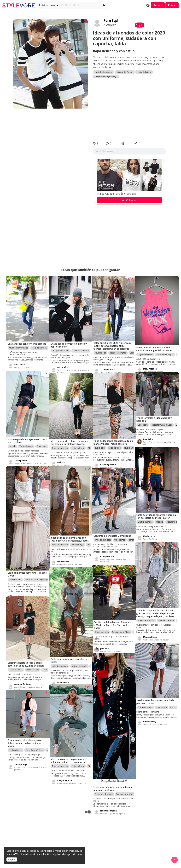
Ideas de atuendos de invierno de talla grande (29, 764)
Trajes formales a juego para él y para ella (157, 440)
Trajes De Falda (102, 628)
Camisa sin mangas (165, 349)
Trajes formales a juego (162, 421)
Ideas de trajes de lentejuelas (113, 803)
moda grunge (78, 542)
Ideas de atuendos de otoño (112, 462)
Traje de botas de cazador (111, 367)
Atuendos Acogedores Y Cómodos (72, 777)
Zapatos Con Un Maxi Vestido (27, 591)
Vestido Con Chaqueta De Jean (156, 637)
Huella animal (15, 571)
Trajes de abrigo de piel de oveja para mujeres (71, 366)
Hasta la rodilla (16, 664)
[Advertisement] (129, 110)
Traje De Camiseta (103, 72)
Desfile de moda (145, 519)
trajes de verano (145, 349)
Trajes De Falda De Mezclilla (155, 720)
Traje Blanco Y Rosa (34, 746)
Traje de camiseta (40, 345)
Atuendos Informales (19, 345)
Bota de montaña (60, 659)
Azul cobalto (100, 347)
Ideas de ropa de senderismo (70, 678)
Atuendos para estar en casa (70, 561)
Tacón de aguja (26, 441)
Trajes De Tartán (150, 536)
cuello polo (100, 442)
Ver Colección (129, 200)
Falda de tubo (115, 442)
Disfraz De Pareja (125, 72)
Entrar (172, 5)
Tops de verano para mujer (155, 366)
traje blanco (120, 537)
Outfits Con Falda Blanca (111, 647)
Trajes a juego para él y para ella (117, 194)
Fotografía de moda (104, 783)
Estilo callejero (78, 443)
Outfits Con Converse (23, 365)
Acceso (158, 5)
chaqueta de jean (166, 618)
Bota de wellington (118, 347)
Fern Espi (111, 20)
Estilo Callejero (144, 72)
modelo (13, 441)
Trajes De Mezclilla (146, 618)
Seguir (140, 25)
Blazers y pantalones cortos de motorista (113, 558)
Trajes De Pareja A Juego (106, 76)
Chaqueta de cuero (61, 345)
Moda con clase (64, 460)
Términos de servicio (26, 854)
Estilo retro (143, 421)
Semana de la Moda (121, 628)
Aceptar (12, 859)
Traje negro (42, 441)
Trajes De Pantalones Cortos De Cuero (28, 459)
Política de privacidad (55, 854)
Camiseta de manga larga (36, 571)
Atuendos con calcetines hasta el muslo (28, 683)
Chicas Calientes (145, 703)
